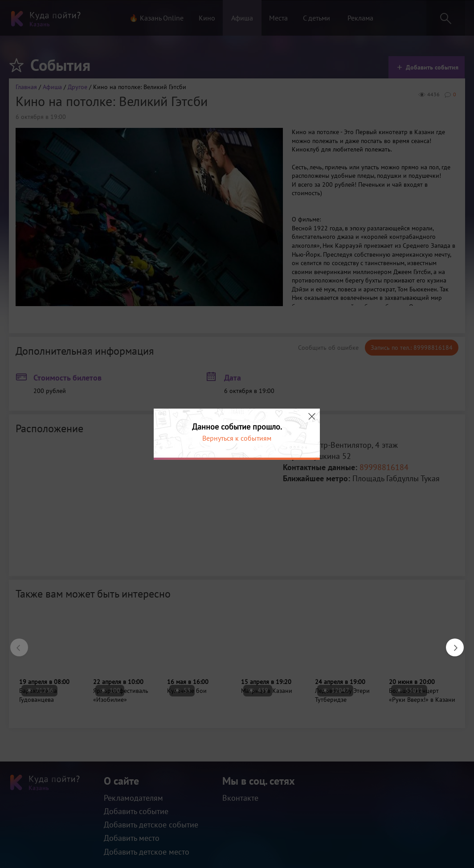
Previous (15, 643)
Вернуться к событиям (237, 438)
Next (450, 643)
